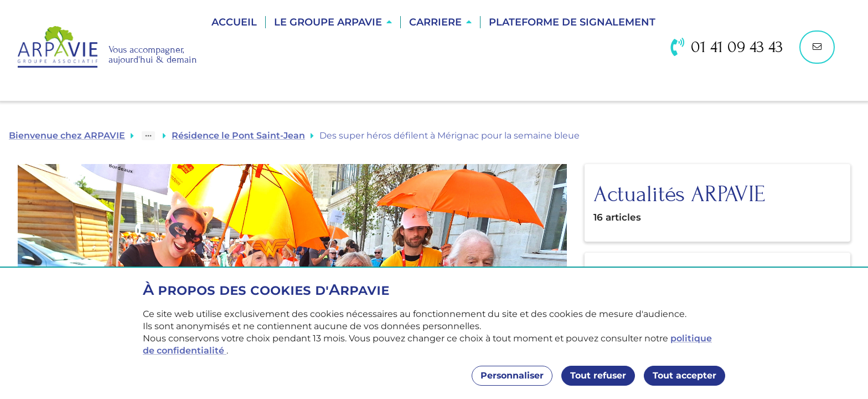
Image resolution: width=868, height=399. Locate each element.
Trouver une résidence (435, 61)
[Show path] (148, 136)
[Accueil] (107, 47)
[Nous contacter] (817, 47)
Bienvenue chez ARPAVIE (67, 135)
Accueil (234, 22)
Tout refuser (598, 375)
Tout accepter (684, 375)
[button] (333, 22)
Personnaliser (512, 375)
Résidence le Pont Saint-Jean (238, 135)
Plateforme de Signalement (572, 22)
